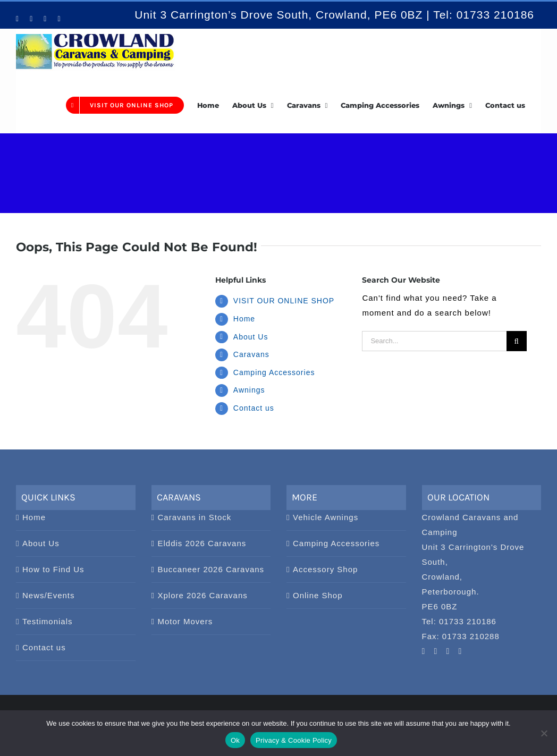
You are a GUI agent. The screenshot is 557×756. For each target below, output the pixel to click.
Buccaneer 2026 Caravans (211, 569)
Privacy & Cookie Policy (294, 740)
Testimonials (48, 621)
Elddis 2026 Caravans (202, 543)
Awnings (249, 390)
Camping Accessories (274, 372)
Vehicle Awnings (326, 517)
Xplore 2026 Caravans (203, 595)
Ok (235, 740)
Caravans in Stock (195, 517)
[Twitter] (461, 651)
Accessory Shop (325, 569)
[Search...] (434, 341)
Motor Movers (185, 621)
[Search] (517, 341)
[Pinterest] (436, 651)
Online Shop (318, 595)
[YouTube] (424, 651)
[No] (544, 733)
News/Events (49, 595)
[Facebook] (448, 651)
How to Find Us (53, 569)
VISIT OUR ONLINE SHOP (284, 301)
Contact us (254, 408)
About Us (251, 337)
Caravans (251, 354)
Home (244, 319)
